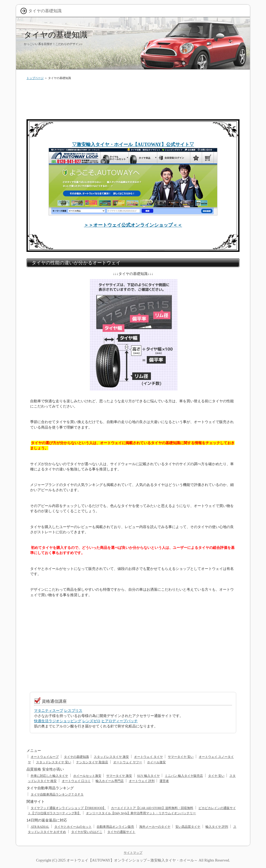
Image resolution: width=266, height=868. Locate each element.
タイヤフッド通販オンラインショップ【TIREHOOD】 (68, 808)
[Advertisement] (133, 98)
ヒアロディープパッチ (119, 721)
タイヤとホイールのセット (73, 827)
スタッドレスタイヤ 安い (54, 762)
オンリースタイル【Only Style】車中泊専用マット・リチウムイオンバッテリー (141, 813)
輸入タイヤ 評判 (217, 827)
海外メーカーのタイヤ (155, 827)
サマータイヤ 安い (181, 757)
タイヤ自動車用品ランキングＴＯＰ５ (57, 794)
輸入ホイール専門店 (110, 781)
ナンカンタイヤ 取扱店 (92, 762)
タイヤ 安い (216, 776)
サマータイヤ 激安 (119, 776)
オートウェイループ (45, 757)
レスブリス (73, 711)
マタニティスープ (49, 711)
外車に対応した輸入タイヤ (49, 776)
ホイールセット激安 (87, 776)
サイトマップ (133, 853)
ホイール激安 (156, 762)
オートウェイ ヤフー (128, 762)
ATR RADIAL (40, 827)
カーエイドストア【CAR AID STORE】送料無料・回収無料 (152, 808)
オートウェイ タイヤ (148, 757)
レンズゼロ (91, 721)
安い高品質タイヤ (188, 827)
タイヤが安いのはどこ (87, 832)
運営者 (164, 781)
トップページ (35, 78)
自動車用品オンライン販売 (115, 827)
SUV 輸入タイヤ (148, 776)
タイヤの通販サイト (121, 832)
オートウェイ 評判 (142, 781)
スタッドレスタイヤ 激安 (111, 757)
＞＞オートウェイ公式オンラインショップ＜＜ (133, 225)
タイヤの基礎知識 (56, 35)
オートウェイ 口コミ (76, 781)
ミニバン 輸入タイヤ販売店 (184, 776)
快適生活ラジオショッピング (58, 721)
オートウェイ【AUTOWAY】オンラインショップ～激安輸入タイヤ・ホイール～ (132, 860)
